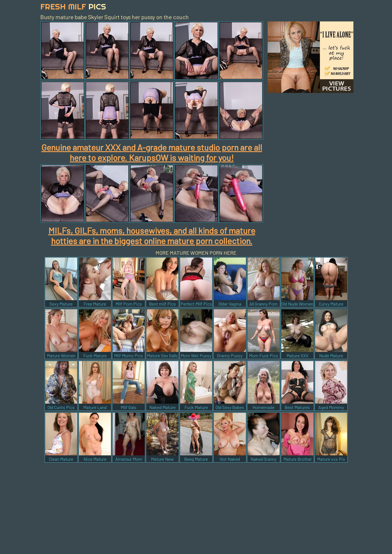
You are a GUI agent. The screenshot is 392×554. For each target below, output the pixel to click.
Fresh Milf (73, 6)
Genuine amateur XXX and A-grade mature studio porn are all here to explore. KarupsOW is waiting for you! (152, 152)
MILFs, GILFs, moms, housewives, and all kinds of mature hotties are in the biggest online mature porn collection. (152, 236)
